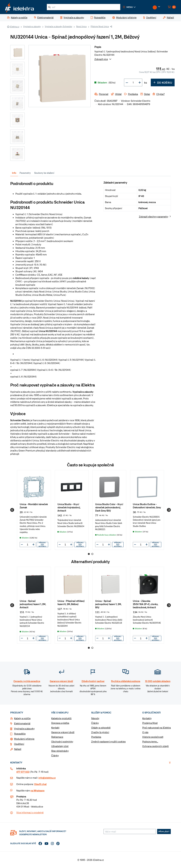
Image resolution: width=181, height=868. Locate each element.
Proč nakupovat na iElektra (157, 728)
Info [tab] (14, 173)
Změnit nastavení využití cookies (108, 741)
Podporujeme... (150, 741)
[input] (28, 545)
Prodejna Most (150, 723)
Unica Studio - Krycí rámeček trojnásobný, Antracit (69, 507)
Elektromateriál (22, 723)
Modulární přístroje (24, 739)
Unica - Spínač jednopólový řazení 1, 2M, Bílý (108, 604)
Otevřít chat (40, 784)
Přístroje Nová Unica (100, 26)
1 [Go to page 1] (89, 554)
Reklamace (57, 737)
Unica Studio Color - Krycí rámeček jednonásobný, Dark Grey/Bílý (109, 507)
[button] (129, 7)
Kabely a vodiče (22, 718)
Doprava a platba (60, 723)
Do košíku (163, 82)
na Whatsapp (37, 790)
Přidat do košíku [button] (42, 545)
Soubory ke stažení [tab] (44, 173)
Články (55, 755)
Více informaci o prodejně (30, 812)
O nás (145, 732)
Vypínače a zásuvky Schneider (58, 26)
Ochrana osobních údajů (155, 746)
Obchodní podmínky (62, 741)
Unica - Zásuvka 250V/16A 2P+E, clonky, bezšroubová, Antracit (145, 604)
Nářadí (18, 749)
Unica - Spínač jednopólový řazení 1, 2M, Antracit (33, 604)
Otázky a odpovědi (101, 728)
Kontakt (55, 728)
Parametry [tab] (25, 173)
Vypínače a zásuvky (32, 26)
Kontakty (147, 718)
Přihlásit (164, 831)
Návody (95, 718)
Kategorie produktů (61, 718)
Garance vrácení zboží (63, 732)
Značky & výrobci (100, 732)
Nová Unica (81, 26)
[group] (34, 510)
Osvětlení (19, 744)
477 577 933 (23, 772)
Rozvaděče (20, 734)
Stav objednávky (60, 751)
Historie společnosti (153, 737)
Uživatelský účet (60, 746)
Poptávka (96, 737)
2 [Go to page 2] (92, 554)
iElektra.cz (15, 27)
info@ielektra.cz (47, 778)
